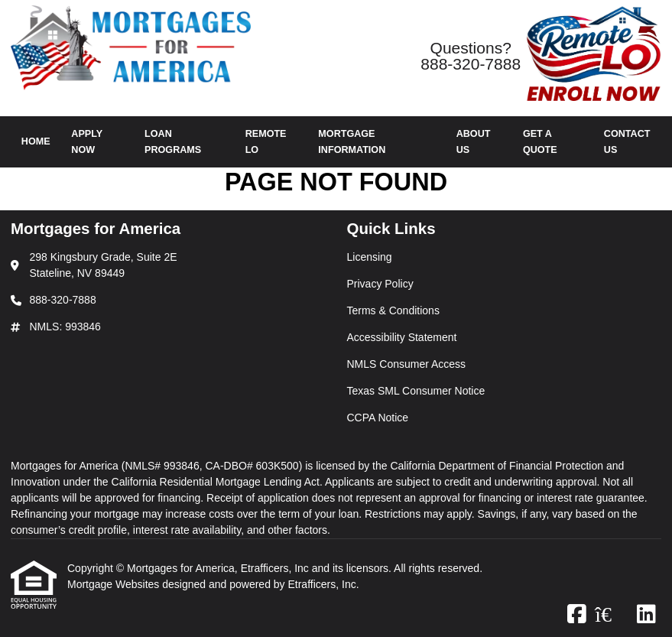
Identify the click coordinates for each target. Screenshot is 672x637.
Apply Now (87, 142)
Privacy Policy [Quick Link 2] (380, 284)
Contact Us (627, 142)
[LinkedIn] (646, 615)
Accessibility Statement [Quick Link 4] (402, 337)
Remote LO (266, 142)
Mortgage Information (352, 142)
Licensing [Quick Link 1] (370, 257)
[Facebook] (577, 615)
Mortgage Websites (115, 584)
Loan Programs (173, 142)
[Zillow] (612, 615)
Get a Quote (540, 142)
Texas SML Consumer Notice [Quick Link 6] (416, 391)
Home (36, 141)
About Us (474, 142)
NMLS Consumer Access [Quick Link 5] (407, 364)
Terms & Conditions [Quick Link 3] (393, 310)
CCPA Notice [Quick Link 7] (378, 418)
